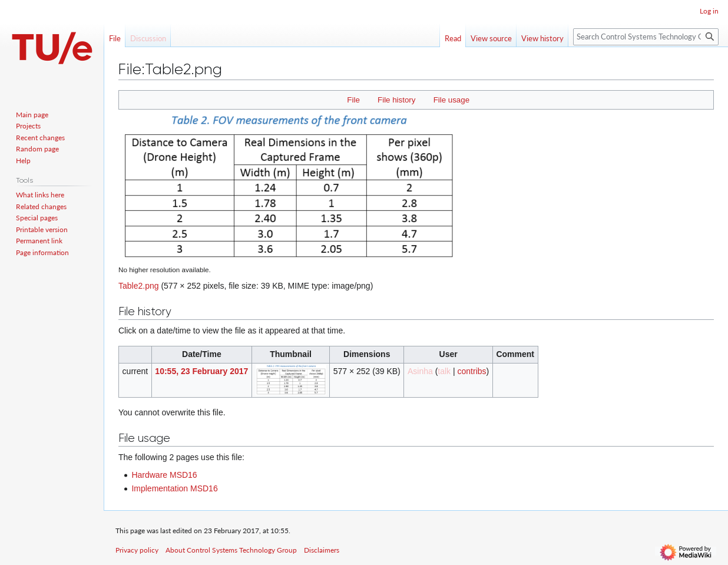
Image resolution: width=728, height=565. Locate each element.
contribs (472, 371)
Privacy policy (137, 550)
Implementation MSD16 (174, 488)
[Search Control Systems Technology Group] (646, 37)
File (353, 100)
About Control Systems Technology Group (231, 550)
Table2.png (139, 286)
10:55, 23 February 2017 (201, 371)
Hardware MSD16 (164, 475)
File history (396, 100)
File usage (451, 100)
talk (444, 371)
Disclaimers (322, 550)
